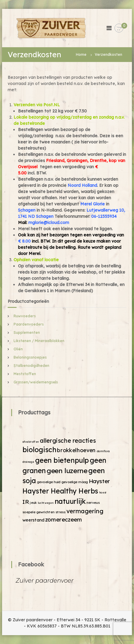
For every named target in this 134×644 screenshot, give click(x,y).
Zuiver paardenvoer (45, 581)
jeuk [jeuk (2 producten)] (33, 502)
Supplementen (27, 332)
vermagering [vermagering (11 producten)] (85, 511)
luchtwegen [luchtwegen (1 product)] (46, 503)
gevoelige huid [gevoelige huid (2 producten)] (49, 482)
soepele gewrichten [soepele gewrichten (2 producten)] (39, 512)
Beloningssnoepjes (30, 357)
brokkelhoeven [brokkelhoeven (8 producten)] (77, 450)
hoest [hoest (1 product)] (103, 492)
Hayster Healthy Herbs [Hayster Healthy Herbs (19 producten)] (60, 491)
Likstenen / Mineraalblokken (39, 341)
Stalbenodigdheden (31, 366)
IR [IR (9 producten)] (26, 502)
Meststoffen (25, 374)
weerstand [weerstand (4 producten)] (33, 520)
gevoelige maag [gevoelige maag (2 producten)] (75, 482)
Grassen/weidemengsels (36, 382)
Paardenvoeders (29, 324)
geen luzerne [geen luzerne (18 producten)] (67, 470)
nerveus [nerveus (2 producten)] (93, 502)
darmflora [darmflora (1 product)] (103, 451)
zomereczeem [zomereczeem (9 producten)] (64, 519)
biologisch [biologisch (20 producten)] (39, 450)
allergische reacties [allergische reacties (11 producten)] (68, 440)
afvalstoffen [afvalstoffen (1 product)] (31, 441)
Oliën (18, 349)
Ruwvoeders (25, 316)
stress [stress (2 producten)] (61, 512)
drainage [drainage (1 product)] (28, 462)
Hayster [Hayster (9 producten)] (100, 481)
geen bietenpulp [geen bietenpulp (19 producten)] (62, 460)
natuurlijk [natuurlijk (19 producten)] (70, 501)
